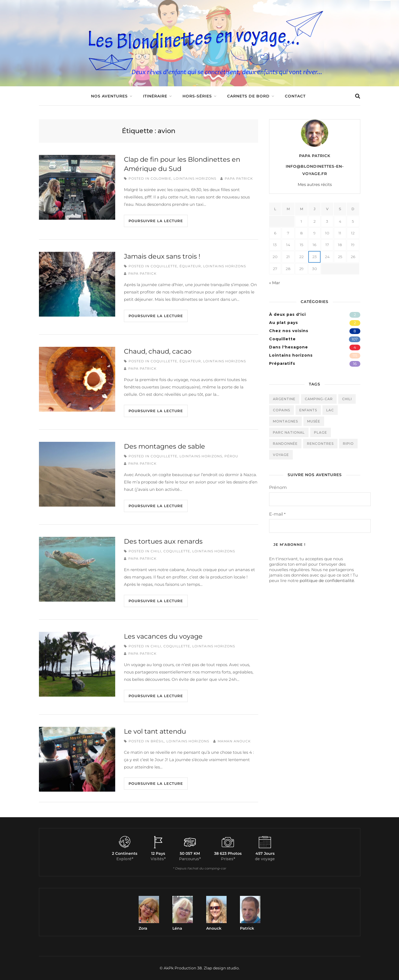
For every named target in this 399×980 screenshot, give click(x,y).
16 (355, 364)
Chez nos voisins (289, 331)
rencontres (320, 444)
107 (355, 339)
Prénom (278, 487)
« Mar (275, 283)
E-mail (277, 514)
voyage (281, 455)
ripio (348, 444)
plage (321, 432)
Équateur (190, 266)
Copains (281, 410)
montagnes (285, 421)
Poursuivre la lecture (156, 221)
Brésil (157, 741)
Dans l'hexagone (289, 347)
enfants (308, 410)
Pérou (231, 456)
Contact (295, 96)
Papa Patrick (239, 178)
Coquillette (164, 266)
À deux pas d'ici (287, 314)
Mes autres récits (315, 184)
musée (314, 421)
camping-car (319, 399)
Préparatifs (282, 363)
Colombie (161, 178)
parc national (289, 432)
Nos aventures (109, 96)
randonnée (285, 444)
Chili (156, 551)
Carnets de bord (248, 96)
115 (355, 356)
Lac (330, 410)
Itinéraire (155, 96)
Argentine (284, 399)
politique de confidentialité (327, 581)
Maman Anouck (234, 741)
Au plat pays (284, 323)
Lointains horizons (195, 178)
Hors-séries (197, 96)
